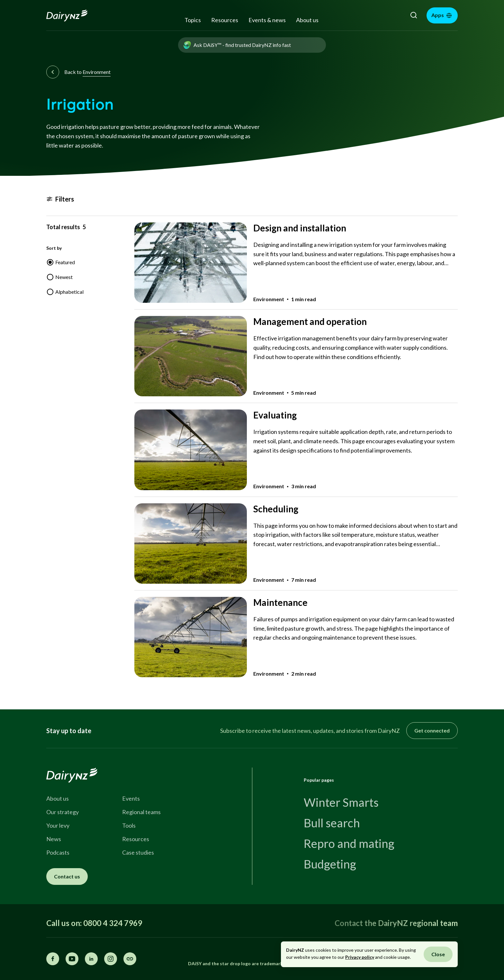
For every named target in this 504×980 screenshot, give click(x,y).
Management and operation (310, 321)
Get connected (432, 730)
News (54, 839)
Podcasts (58, 852)
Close (438, 954)
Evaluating (275, 415)
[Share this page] (130, 959)
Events (131, 798)
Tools (129, 825)
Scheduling (276, 509)
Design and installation (300, 228)
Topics (193, 20)
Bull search (332, 823)
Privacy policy (360, 957)
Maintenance (280, 602)
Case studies (138, 852)
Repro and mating (349, 843)
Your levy (58, 825)
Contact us (67, 876)
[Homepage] (74, 15)
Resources (225, 20)
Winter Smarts (341, 802)
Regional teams (141, 812)
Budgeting (330, 864)
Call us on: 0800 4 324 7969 (94, 923)
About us (307, 20)
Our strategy (63, 812)
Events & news (267, 20)
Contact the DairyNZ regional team (396, 923)
